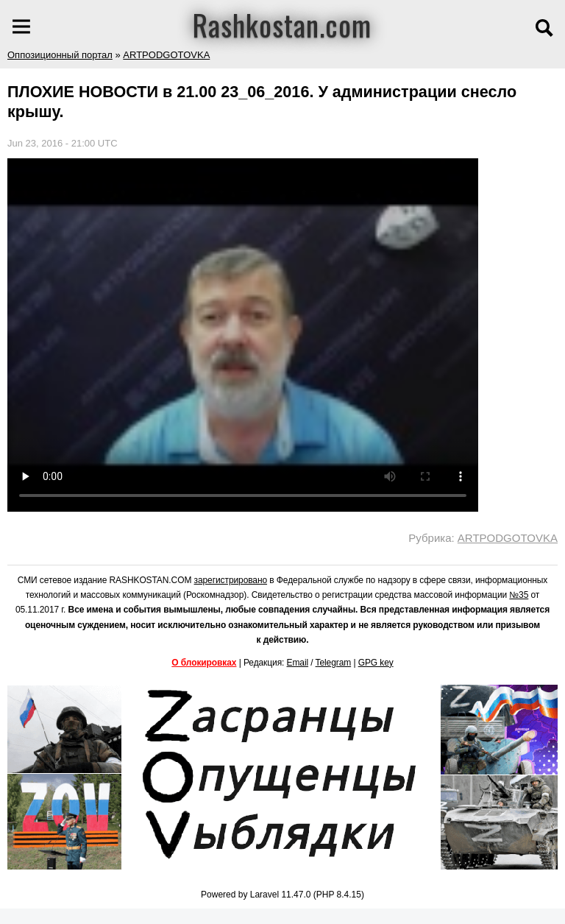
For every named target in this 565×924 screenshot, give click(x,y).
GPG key (376, 663)
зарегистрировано (231, 580)
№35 (519, 595)
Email (298, 663)
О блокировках (204, 663)
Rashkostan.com (282, 24)
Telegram (334, 663)
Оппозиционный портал (60, 55)
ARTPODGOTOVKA (166, 55)
